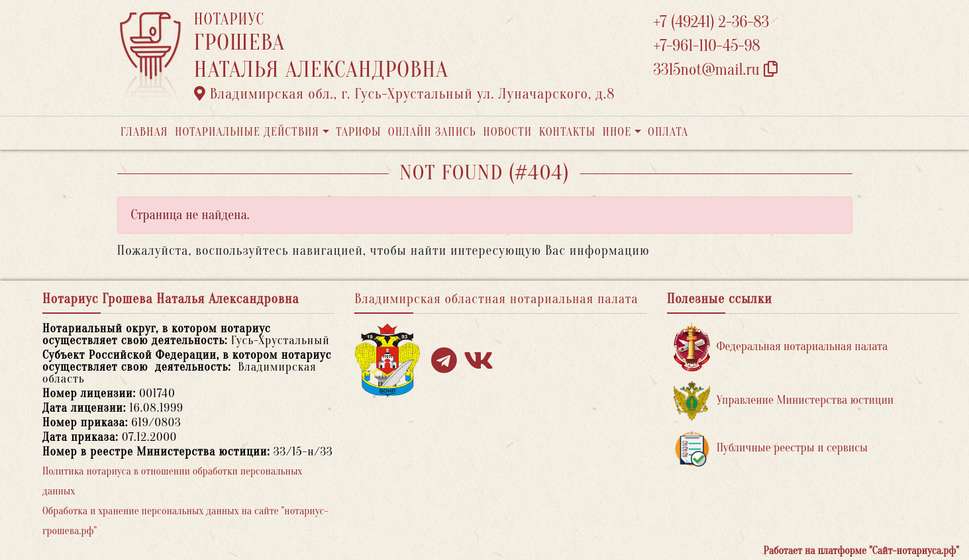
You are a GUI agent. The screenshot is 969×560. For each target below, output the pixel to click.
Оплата (668, 132)
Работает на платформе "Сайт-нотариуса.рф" (861, 551)
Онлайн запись (432, 132)
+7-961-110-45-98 (707, 46)
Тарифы (358, 132)
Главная (144, 132)
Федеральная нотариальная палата (781, 347)
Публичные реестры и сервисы (771, 448)
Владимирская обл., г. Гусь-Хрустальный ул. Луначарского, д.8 (405, 94)
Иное (617, 132)
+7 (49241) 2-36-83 (712, 22)
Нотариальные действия (247, 132)
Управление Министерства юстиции (784, 401)
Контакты (567, 132)
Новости (507, 132)
